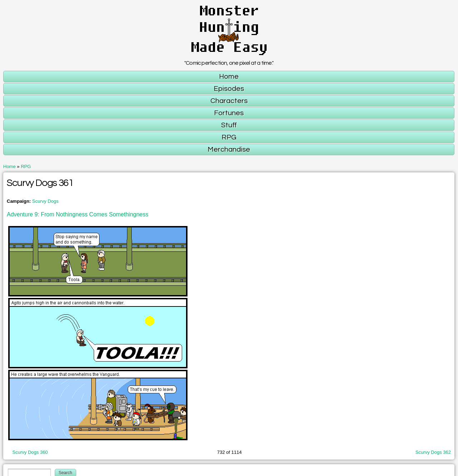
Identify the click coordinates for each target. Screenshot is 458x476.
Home (9, 166)
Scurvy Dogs (45, 201)
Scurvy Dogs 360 (30, 452)
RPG (26, 166)
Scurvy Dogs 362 (433, 452)
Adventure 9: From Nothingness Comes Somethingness (78, 214)
